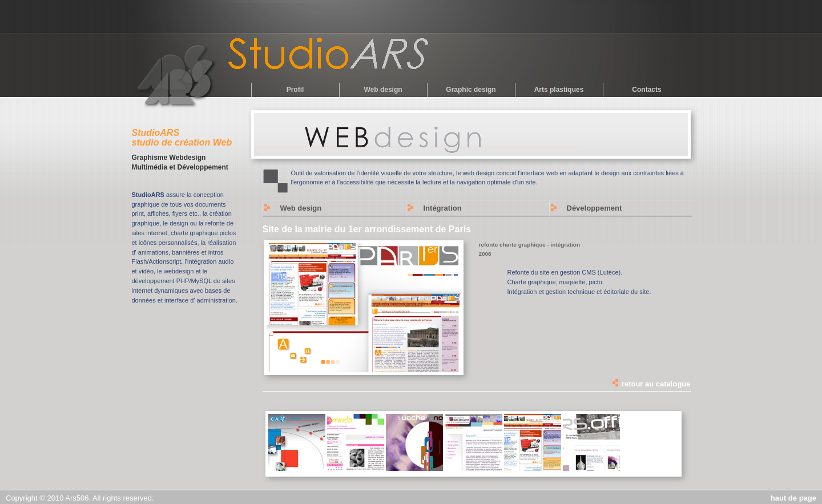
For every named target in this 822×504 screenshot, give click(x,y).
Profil (295, 90)
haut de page (793, 498)
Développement (595, 208)
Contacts (646, 90)
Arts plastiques (559, 90)
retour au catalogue (651, 384)
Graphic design (471, 90)
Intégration (443, 208)
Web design (383, 90)
